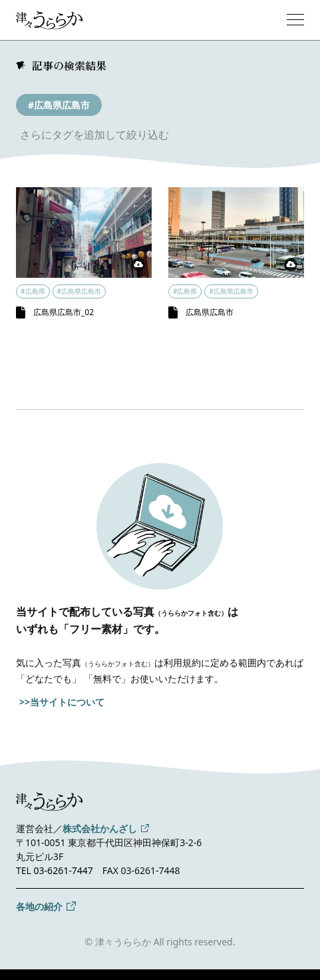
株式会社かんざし (100, 828)
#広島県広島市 (59, 105)
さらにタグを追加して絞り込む (94, 135)
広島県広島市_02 (64, 312)
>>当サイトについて (62, 702)
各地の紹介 (39, 906)
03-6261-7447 (64, 870)
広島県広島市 (210, 312)
